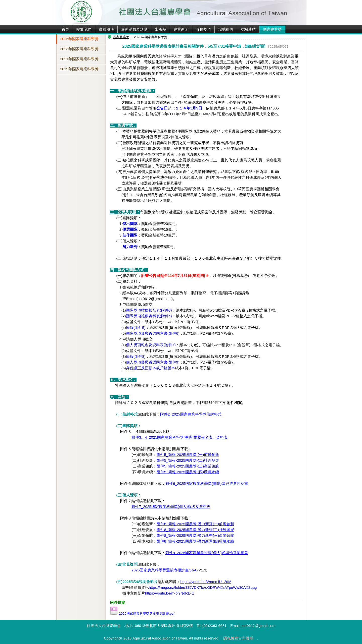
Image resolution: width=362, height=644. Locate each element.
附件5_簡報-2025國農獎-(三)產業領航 (188, 466)
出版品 (161, 29)
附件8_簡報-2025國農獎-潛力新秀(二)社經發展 (195, 530)
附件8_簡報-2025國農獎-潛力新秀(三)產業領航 (195, 536)
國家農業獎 (272, 29)
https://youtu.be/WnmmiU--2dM (206, 582)
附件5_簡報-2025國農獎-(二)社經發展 (188, 460)
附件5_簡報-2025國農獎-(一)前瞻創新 (188, 455)
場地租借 (226, 29)
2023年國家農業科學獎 (79, 49)
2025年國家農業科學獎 (79, 39)
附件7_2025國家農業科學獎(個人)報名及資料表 (171, 507)
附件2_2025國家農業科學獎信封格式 (191, 414)
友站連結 (248, 29)
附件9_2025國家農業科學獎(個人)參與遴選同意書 (207, 553)
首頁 (65, 29)
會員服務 (106, 29)
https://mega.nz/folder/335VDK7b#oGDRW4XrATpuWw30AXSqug (203, 588)
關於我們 (84, 29)
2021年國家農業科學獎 (79, 59)
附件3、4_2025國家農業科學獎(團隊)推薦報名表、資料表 (179, 437)
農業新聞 (181, 29)
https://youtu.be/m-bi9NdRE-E (170, 593)
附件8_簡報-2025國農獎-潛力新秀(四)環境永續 (195, 541)
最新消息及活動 (134, 29)
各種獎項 (203, 29)
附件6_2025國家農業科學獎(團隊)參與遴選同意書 (207, 484)
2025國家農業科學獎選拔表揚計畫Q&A (164, 570)
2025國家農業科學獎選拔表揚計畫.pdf (147, 613)
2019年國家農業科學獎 (79, 69)
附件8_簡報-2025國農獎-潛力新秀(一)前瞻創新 (195, 524)
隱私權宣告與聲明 (238, 638)
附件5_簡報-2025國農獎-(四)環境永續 (188, 472)
